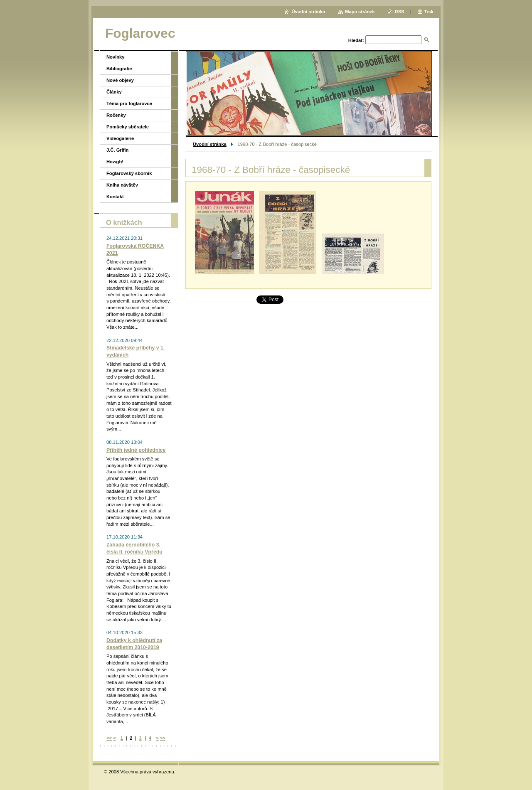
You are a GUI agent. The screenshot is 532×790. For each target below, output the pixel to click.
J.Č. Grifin (117, 150)
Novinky (116, 57)
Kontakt (115, 197)
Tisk (429, 12)
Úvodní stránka (210, 144)
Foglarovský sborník (129, 173)
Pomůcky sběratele (128, 127)
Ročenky (116, 115)
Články (114, 92)
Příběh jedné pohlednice (136, 450)
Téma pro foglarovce (129, 103)
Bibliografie (119, 69)
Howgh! (115, 162)
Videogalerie (120, 138)
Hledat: (356, 40)
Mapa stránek (360, 12)
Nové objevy (120, 80)
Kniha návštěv (122, 185)
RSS (400, 12)
